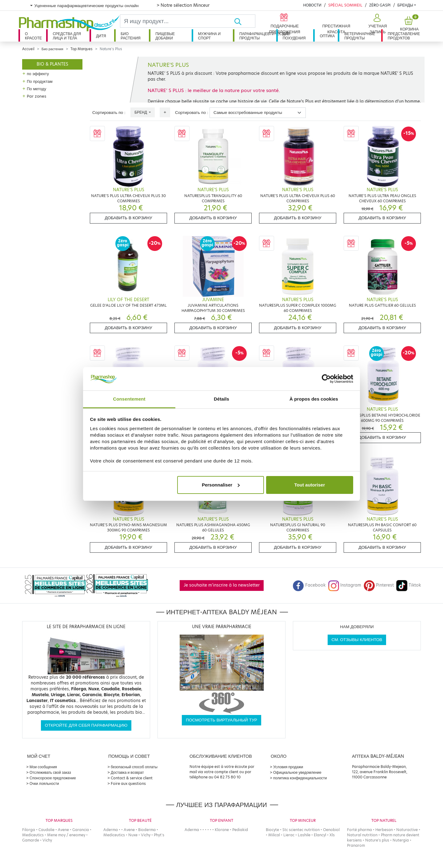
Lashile (304, 835)
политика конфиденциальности (300, 778)
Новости (312, 5)
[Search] (177, 21)
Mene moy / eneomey (66, 835)
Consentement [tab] (129, 399)
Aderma (111, 830)
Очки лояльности (44, 783)
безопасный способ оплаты (134, 767)
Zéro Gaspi (380, 5)
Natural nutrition (362, 835)
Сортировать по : (109, 113)
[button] (377, 24)
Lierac (289, 835)
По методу (36, 89)
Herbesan (384, 830)
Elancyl (320, 835)
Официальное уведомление (297, 772)
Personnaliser (221, 485)
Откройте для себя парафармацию (86, 725)
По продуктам (40, 81)
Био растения (131, 36)
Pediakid (240, 830)
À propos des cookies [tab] (314, 399)
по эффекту (38, 74)
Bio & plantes (52, 64)
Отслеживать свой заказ (50, 772)
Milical (274, 835)
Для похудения (294, 36)
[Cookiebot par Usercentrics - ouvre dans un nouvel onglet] (326, 379)
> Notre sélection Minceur (183, 5)
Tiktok (409, 585)
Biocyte (272, 830)
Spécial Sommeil (345, 5)
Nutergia (401, 840)
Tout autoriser (310, 485)
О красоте (33, 36)
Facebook (309, 585)
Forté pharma (359, 830)
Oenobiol (331, 830)
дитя (101, 36)
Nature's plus (377, 840)
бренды (405, 5)
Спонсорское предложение (53, 778)
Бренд (141, 112)
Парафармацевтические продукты (258, 36)
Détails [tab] (221, 399)
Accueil (28, 49)
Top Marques (82, 49)
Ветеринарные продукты (360, 36)
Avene (63, 830)
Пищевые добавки (165, 36)
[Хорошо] (245, 21)
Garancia (81, 830)
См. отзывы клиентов (357, 640)
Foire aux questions (128, 783)
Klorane (222, 830)
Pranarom (356, 845)
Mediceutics (33, 835)
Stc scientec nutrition (301, 830)
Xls (332, 835)
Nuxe (133, 835)
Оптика (327, 36)
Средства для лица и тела (67, 36)
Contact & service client (132, 778)
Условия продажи (288, 767)
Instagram (345, 585)
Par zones (36, 96)
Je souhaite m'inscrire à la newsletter (222, 585)
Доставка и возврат (127, 772)
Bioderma (147, 830)
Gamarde (31, 840)
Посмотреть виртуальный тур (221, 720)
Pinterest (379, 585)
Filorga (29, 830)
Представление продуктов (404, 36)
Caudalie (46, 830)
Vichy (47, 840)
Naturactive (407, 830)
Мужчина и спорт (210, 36)
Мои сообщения (43, 767)
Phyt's (159, 835)
